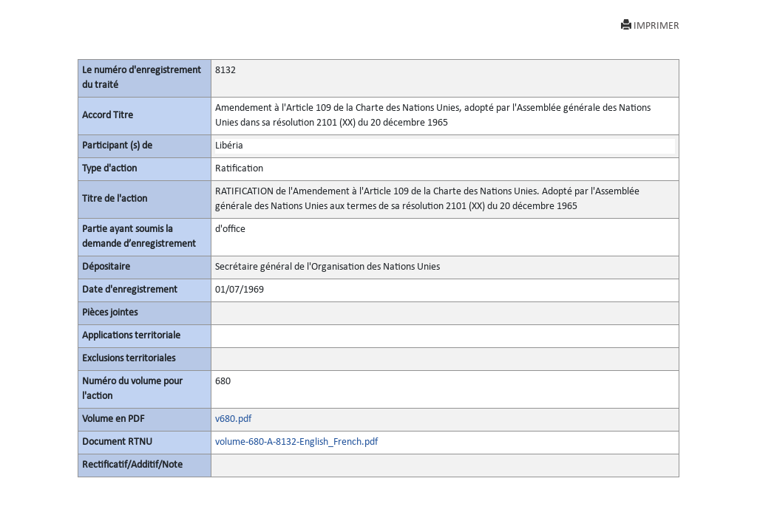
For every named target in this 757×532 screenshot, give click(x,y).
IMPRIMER (650, 25)
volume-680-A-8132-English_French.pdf (296, 442)
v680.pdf (233, 419)
